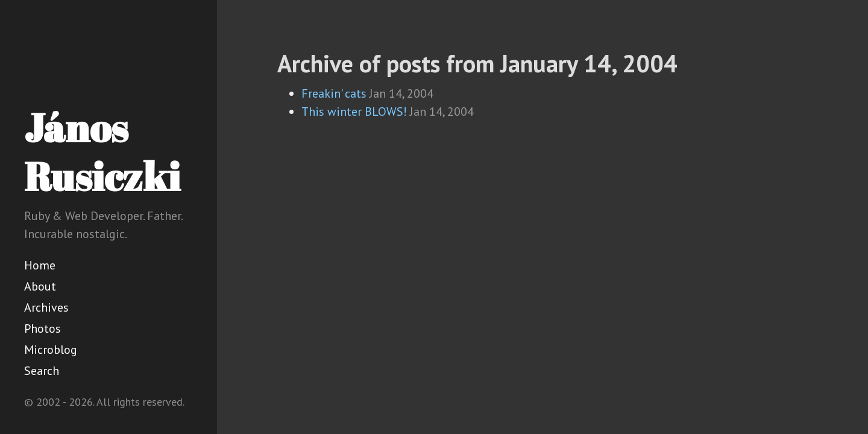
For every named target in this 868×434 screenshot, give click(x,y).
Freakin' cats (334, 93)
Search (42, 371)
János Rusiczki (102, 152)
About (40, 286)
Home (40, 265)
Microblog (51, 350)
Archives (46, 307)
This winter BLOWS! (354, 112)
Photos (42, 329)
